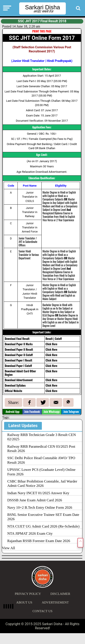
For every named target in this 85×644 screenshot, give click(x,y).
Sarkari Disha (42, 7)
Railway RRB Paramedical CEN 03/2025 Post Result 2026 (41, 449)
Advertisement (55, 602)
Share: (13, 402)
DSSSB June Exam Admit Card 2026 (35, 500)
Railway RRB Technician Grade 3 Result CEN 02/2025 (42, 437)
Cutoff (58, 339)
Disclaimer (60, 594)
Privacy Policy (28, 594)
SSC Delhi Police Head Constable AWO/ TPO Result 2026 (41, 460)
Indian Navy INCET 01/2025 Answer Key (38, 493)
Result (49, 339)
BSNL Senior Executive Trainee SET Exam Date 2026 (43, 517)
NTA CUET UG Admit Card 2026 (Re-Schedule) (43, 526)
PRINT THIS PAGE (42, 31)
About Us (24, 602)
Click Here (51, 344)
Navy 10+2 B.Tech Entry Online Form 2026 (40, 508)
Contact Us (42, 611)
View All (9, 548)
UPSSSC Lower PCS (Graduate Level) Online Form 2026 (41, 472)
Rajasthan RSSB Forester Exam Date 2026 (39, 541)
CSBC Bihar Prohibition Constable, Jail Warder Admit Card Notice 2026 (42, 483)
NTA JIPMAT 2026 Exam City (30, 533)
